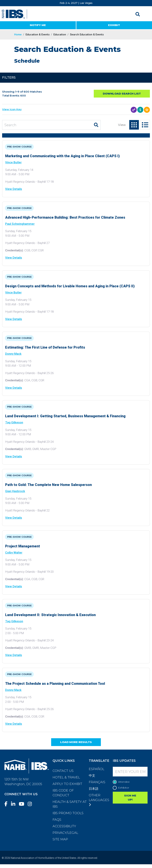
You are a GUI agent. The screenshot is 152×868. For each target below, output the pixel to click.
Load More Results (76, 742)
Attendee (122, 782)
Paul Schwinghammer (20, 224)
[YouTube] (23, 804)
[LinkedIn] (15, 804)
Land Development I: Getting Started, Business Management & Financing (65, 416)
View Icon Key (12, 109)
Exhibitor (122, 788)
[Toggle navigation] (146, 14)
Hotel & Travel (66, 777)
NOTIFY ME (38, 25)
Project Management (23, 546)
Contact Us (63, 771)
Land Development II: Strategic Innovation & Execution (50, 615)
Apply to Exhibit (67, 784)
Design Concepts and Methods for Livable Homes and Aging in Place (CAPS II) (70, 286)
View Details (14, 189)
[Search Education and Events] (47, 125)
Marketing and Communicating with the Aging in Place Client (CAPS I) (62, 156)
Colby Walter (14, 553)
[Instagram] (31, 804)
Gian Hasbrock (15, 491)
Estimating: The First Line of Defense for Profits (45, 347)
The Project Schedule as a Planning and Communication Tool (55, 684)
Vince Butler (13, 162)
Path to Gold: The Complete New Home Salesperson (48, 485)
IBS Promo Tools (68, 813)
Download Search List (122, 94)
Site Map (60, 839)
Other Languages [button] (99, 800)
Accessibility (64, 826)
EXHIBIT (114, 25)
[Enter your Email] (130, 772)
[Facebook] (7, 804)
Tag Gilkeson (14, 422)
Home (18, 35)
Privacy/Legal (65, 833)
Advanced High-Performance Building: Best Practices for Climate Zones (65, 217)
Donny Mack (13, 354)
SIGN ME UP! (130, 798)
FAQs (57, 820)
